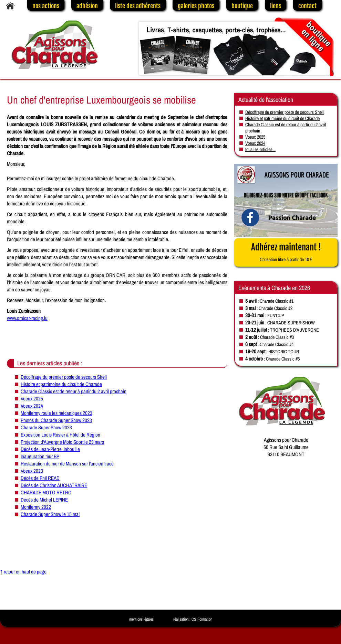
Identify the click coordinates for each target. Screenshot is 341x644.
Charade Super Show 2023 (46, 427)
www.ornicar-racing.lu (27, 318)
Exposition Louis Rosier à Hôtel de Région (60, 435)
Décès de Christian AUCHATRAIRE (54, 485)
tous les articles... (260, 149)
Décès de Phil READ (40, 478)
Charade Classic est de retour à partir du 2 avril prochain (74, 391)
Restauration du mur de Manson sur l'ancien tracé (67, 464)
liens (276, 6)
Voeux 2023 (32, 471)
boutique (242, 6)
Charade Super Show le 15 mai (50, 514)
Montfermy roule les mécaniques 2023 (56, 413)
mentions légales (141, 619)
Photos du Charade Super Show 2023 (56, 420)
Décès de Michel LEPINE (44, 500)
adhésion (87, 6)
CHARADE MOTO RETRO (46, 492)
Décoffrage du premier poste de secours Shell (64, 377)
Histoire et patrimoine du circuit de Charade (61, 384)
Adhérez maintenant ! (286, 252)
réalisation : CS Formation (193, 619)
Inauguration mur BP (40, 456)
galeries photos (196, 6)
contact (307, 6)
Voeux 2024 (32, 406)
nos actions (46, 6)
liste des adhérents (138, 6)
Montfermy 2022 (36, 507)
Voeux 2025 (32, 399)
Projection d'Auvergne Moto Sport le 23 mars (62, 442)
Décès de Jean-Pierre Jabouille (50, 449)
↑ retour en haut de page (23, 572)
